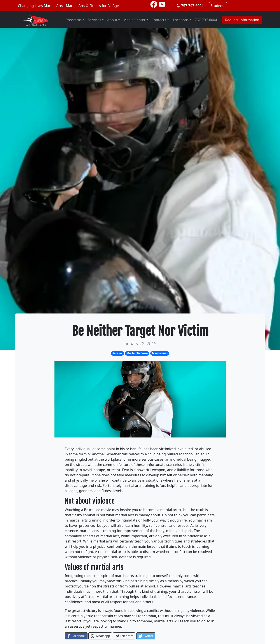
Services (94, 20)
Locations (181, 20)
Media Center (134, 20)
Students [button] (218, 6)
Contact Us (160, 20)
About (112, 20)
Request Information (242, 20)
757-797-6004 (192, 6)
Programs (74, 20)
